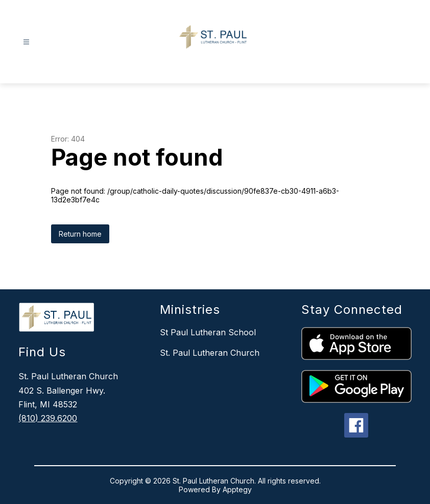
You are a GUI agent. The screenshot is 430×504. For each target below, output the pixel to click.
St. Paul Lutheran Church (210, 353)
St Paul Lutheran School (208, 332)
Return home (80, 234)
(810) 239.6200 (48, 418)
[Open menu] (26, 42)
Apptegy (237, 489)
